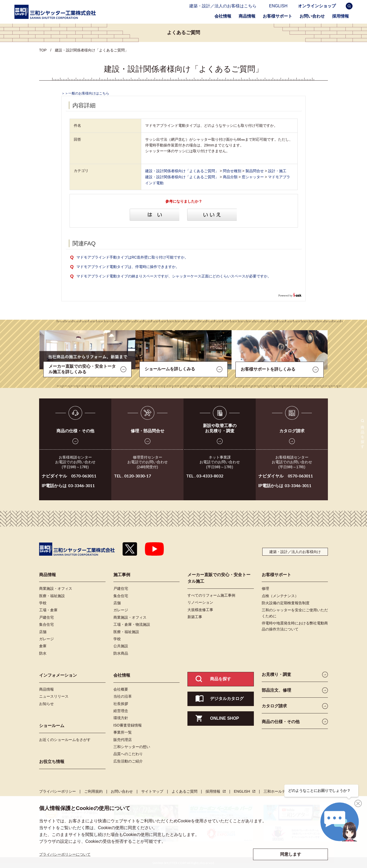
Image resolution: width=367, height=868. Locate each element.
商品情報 (247, 16)
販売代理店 (123, 739)
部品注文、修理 (276, 690)
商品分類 (230, 176)
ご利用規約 (93, 791)
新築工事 (195, 616)
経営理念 (121, 710)
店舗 (43, 631)
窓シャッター (253, 176)
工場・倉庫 (48, 609)
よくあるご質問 (185, 791)
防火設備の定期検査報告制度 (286, 602)
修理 (265, 588)
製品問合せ (255, 171)
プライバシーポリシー (57, 791)
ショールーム (52, 725)
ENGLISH (281, 7)
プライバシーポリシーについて (65, 854)
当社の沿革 (123, 696)
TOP (43, 50)
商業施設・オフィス (56, 588)
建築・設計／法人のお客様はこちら (223, 6)
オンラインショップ (317, 7)
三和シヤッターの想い (132, 746)
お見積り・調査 (276, 674)
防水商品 (121, 653)
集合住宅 (46, 624)
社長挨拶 (121, 703)
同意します (291, 854)
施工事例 (122, 574)
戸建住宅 (46, 617)
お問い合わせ (312, 16)
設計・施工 (277, 171)
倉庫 (43, 645)
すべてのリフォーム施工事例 (211, 595)
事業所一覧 (123, 732)
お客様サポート (277, 16)
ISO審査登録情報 (128, 725)
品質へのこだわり (128, 753)
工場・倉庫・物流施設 (132, 624)
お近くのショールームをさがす (65, 739)
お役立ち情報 (52, 761)
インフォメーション (58, 675)
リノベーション (200, 602)
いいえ (213, 214)
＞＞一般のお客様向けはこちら (85, 93)
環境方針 (121, 717)
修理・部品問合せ (148, 430)
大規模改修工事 (200, 609)
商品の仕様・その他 (75, 430)
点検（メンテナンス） (280, 595)
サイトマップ (152, 791)
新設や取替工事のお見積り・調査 (220, 428)
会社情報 (223, 16)
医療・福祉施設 (52, 595)
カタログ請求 (292, 430)
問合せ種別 (232, 171)
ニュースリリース (54, 696)
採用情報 (342, 15)
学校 (43, 602)
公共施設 (121, 645)
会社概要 (121, 689)
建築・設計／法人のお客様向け (295, 551)
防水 (43, 653)
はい (155, 214)
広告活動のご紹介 (128, 761)
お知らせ (46, 703)
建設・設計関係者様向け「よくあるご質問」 (182, 171)
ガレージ (46, 638)
